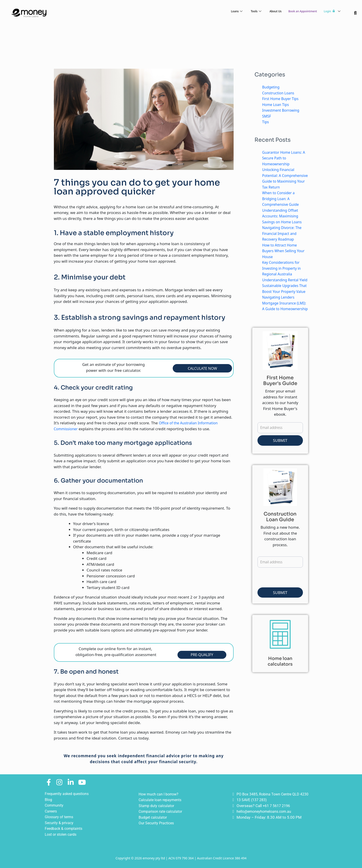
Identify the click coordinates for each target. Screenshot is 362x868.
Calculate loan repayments (161, 800)
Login (331, 11)
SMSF (267, 116)
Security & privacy (60, 823)
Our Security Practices (158, 823)
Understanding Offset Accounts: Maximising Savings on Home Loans (284, 222)
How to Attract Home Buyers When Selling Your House (281, 257)
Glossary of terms (60, 817)
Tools (242, 11)
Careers (51, 811)
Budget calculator (154, 817)
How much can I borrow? (160, 794)
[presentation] (292, 602)
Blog (49, 800)
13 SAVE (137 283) (253, 800)
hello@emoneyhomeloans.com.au (266, 811)
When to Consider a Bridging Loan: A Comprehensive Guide (282, 204)
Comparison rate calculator (162, 811)
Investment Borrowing (283, 110)
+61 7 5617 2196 (278, 806)
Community (55, 805)
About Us (264, 11)
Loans (221, 11)
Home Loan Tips (277, 104)
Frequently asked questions (68, 794)
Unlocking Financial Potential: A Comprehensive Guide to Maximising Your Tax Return (285, 181)
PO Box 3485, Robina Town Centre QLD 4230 (275, 794)
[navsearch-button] (355, 13)
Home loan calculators (280, 684)
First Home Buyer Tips (282, 99)
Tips (266, 122)
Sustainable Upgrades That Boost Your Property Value (285, 303)
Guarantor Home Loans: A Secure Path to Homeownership (284, 158)
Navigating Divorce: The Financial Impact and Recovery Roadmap (284, 239)
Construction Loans (280, 93)
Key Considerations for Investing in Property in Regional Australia (283, 274)
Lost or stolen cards (62, 834)
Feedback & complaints (65, 828)
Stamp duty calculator (157, 806)
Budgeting (272, 87)
